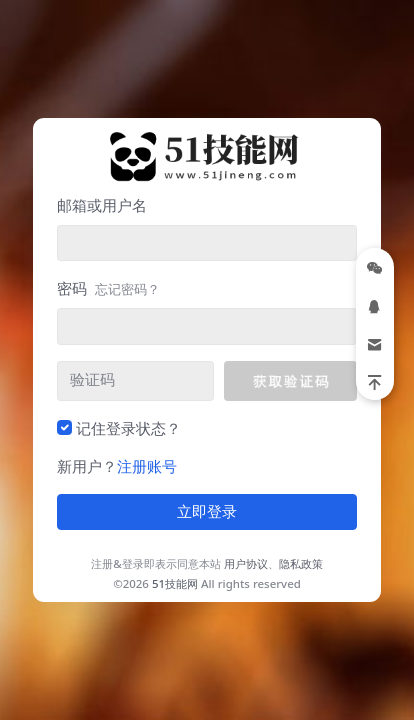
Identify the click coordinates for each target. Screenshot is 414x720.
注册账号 (147, 466)
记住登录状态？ (128, 428)
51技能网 (175, 583)
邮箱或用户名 (102, 205)
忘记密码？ (127, 289)
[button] (290, 381)
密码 (108, 288)
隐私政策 (301, 563)
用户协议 (246, 563)
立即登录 (207, 512)
